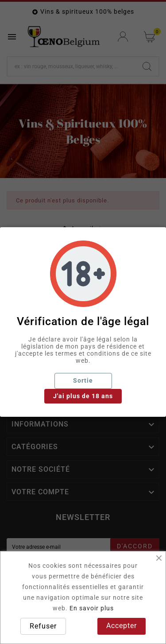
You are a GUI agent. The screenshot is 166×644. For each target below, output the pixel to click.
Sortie (83, 380)
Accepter (122, 626)
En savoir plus (92, 608)
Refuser (43, 626)
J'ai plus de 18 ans (83, 396)
